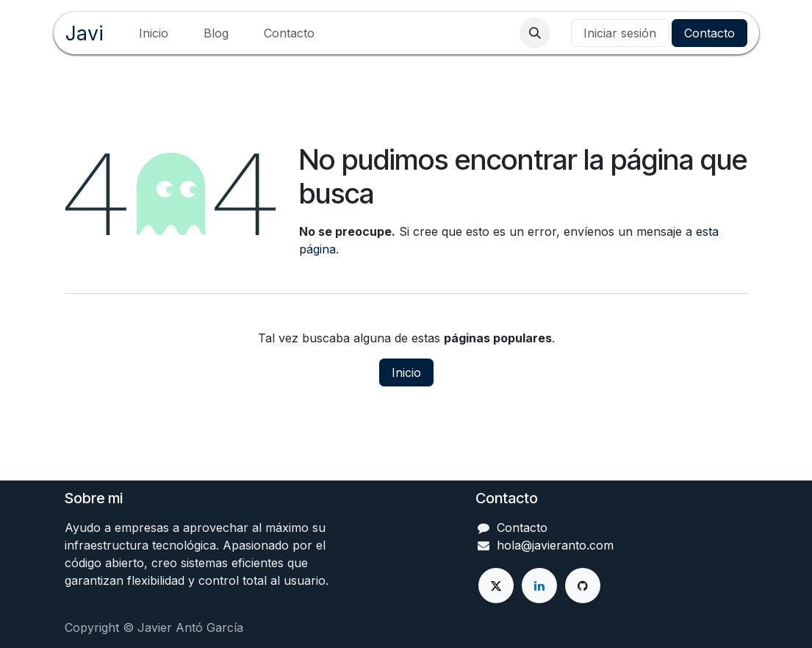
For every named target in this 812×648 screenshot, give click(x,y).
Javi (85, 33)
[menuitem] (154, 33)
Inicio (406, 372)
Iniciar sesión (620, 33)
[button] (535, 33)
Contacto (709, 33)
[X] (496, 586)
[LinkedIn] (539, 586)
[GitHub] (583, 586)
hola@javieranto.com (555, 545)
